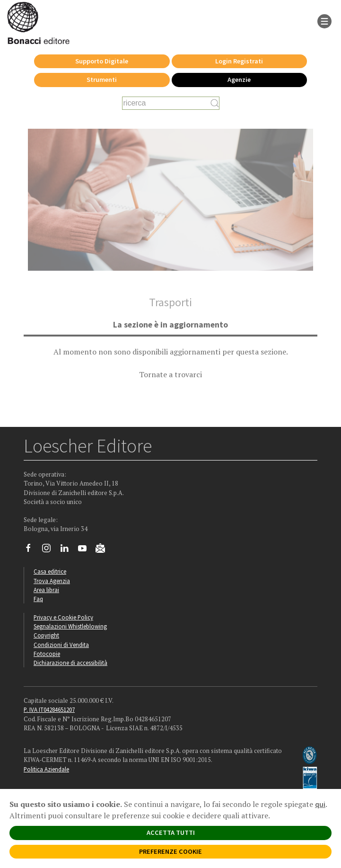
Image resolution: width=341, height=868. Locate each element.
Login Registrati (239, 61)
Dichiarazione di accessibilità (70, 663)
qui (320, 804)
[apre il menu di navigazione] (324, 20)
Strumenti (102, 80)
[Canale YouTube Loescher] (86, 550)
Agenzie (239, 80)
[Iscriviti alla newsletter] (104, 550)
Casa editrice (50, 571)
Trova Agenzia (52, 581)
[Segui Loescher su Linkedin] (68, 550)
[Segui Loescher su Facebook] (32, 550)
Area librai (46, 590)
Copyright (46, 635)
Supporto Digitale (102, 61)
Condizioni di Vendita (61, 645)
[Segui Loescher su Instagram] (50, 550)
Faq (38, 599)
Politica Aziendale (46, 769)
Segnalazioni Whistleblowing (70, 626)
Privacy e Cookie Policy (63, 617)
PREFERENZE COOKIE (170, 851)
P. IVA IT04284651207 (49, 709)
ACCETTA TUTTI (171, 833)
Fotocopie (47, 654)
